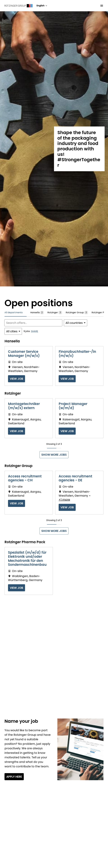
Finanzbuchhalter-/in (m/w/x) (77, 354)
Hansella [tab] (37, 313)
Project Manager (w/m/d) (73, 406)
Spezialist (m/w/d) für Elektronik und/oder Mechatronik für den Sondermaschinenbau (27, 559)
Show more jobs (54, 455)
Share (35, 331)
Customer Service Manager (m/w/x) (24, 354)
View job (17, 379)
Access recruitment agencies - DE (75, 478)
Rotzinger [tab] (55, 313)
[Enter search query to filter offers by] (33, 323)
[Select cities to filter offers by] (13, 331)
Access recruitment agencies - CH (25, 478)
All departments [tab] (14, 312)
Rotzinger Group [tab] (77, 313)
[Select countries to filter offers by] (76, 323)
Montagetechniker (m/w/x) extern (24, 406)
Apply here (14, 777)
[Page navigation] (102, 6)
